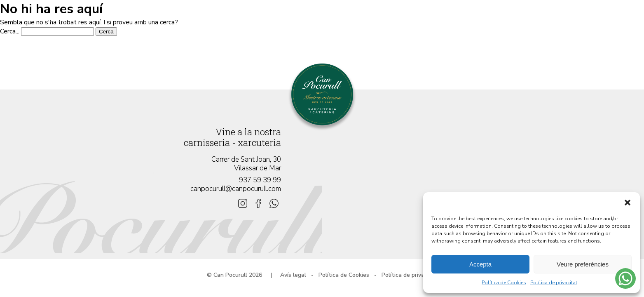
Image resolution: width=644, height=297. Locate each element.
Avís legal (293, 275)
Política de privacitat (554, 283)
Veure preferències (583, 264)
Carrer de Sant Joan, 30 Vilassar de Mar (246, 164)
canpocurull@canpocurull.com (236, 189)
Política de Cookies (504, 283)
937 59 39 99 (260, 180)
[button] (628, 203)
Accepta (480, 264)
